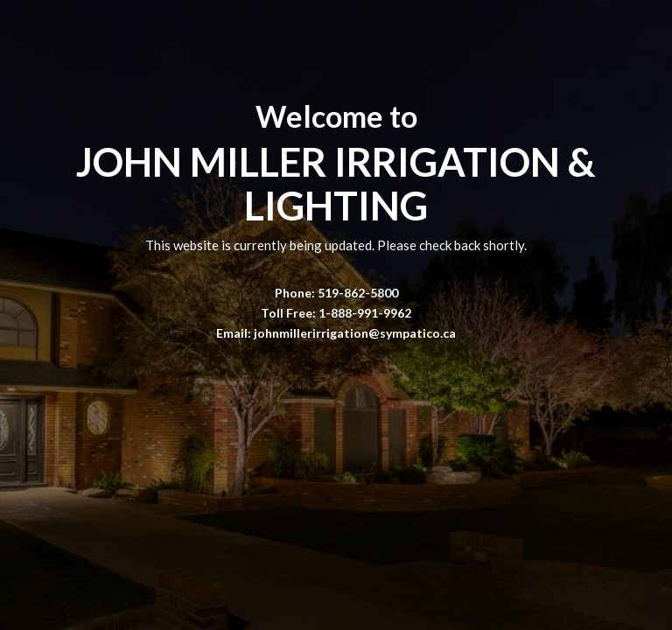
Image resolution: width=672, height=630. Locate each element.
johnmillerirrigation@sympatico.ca (355, 333)
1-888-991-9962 (365, 313)
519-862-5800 (358, 293)
